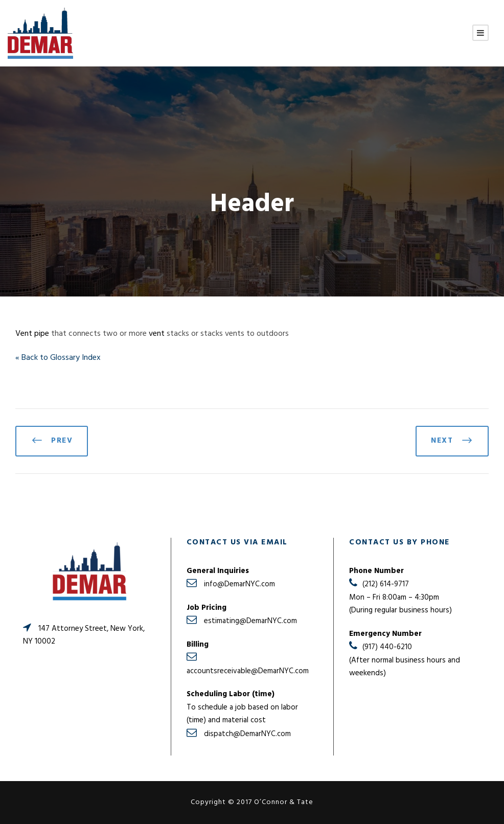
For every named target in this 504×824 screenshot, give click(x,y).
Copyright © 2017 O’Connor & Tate (252, 802)
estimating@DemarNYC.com (250, 621)
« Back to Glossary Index (58, 358)
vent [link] (157, 334)
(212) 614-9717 (386, 584)
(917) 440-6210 (387, 647)
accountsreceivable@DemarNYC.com (248, 671)
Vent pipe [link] (32, 334)
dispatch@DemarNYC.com (247, 734)
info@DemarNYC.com (239, 584)
